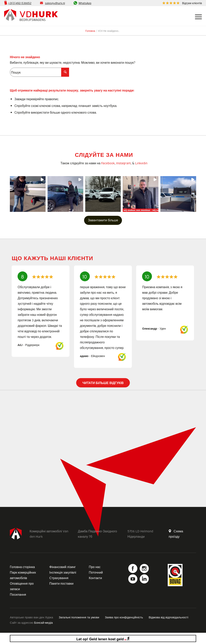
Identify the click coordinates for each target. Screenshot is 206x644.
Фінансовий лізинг (63, 567)
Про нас (95, 567)
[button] (28, 194)
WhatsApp (85, 3)
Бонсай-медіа (43, 622)
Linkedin (141, 163)
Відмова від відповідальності (169, 617)
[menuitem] (181, 3)
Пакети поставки (61, 583)
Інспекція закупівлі (63, 572)
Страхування (59, 578)
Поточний (96, 572)
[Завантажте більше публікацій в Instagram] (103, 220)
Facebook (108, 163)
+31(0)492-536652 (20, 3)
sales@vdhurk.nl (55, 3)
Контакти (95, 578)
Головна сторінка (22, 567)
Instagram (124, 163)
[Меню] (197, 16)
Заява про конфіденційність (124, 617)
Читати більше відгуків (103, 383)
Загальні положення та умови (79, 617)
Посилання (18, 594)
